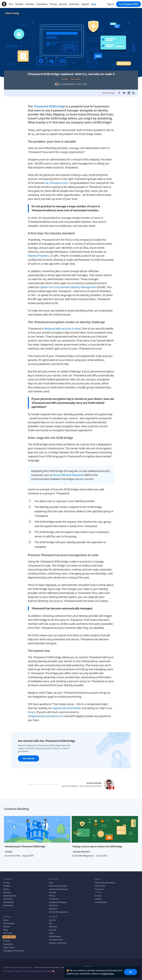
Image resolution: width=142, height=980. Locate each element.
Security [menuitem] (63, 4)
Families (7, 884)
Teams (6, 887)
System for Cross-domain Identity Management (68, 285)
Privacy (52, 893)
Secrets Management (58, 910)
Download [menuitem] (74, 4)
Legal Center (9, 945)
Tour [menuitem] (11, 4)
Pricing (6, 880)
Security (52, 890)
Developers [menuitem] (42, 4)
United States (101, 900)
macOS (52, 918)
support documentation (67, 706)
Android (52, 928)
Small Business (10, 893)
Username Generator (58, 887)
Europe (98, 893)
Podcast (7, 939)
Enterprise (8, 897)
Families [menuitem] (19, 4)
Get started (28, 756)
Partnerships (9, 921)
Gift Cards (8, 931)
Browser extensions (58, 941)
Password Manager (58, 900)
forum (32, 710)
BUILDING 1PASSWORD (81, 850)
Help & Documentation (105, 880)
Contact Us (100, 887)
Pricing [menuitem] (53, 4)
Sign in (111, 4)
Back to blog (12, 13)
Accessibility (77, 965)
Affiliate (7, 924)
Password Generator (58, 884)
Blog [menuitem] (94, 4)
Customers (54, 897)
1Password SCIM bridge (49, 104)
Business (7, 890)
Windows (53, 924)
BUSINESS (65, 79)
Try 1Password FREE (129, 4)
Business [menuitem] (30, 4)
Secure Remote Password (68, 473)
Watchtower (9, 900)
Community (100, 884)
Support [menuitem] (85, 4)
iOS (50, 921)
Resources (53, 903)
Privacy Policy (54, 965)
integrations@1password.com (46, 714)
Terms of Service (41, 965)
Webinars (53, 907)
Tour (51, 880)
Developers (8, 903)
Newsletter (8, 942)
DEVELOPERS (76, 79)
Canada (98, 897)
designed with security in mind (62, 327)
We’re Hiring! (9, 935)
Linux (51, 931)
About (6, 918)
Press (6, 928)
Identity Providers (38, 254)
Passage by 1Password (13, 949)
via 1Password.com (56, 181)
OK (131, 972)
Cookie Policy (108, 974)
